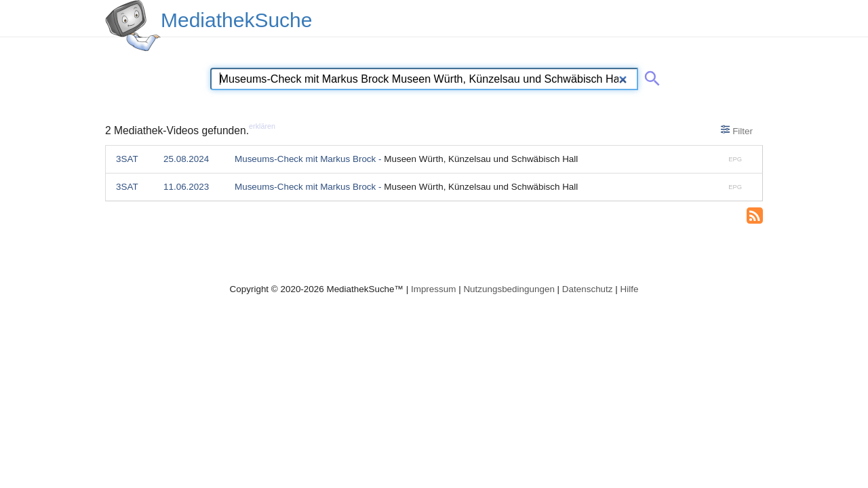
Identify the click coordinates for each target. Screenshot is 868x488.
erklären (262, 126)
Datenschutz (588, 289)
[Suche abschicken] (650, 76)
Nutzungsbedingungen (509, 289)
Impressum (433, 289)
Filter (737, 130)
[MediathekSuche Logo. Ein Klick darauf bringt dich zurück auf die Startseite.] (133, 26)
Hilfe (630, 289)
